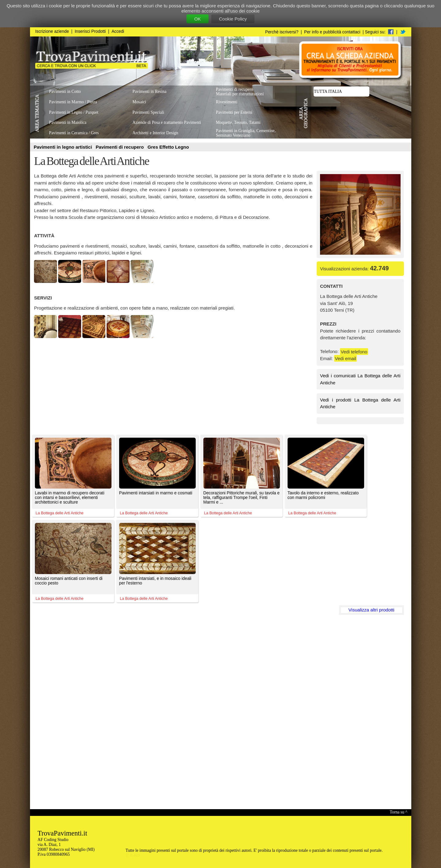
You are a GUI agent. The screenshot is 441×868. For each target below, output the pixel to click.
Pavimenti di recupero (121, 147)
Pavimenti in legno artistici (63, 147)
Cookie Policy (233, 19)
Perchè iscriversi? (282, 32)
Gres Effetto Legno (168, 147)
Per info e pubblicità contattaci (332, 32)
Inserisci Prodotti (90, 31)
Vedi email (345, 358)
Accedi (118, 31)
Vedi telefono (354, 351)
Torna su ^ (399, 812)
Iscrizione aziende (52, 31)
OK (198, 19)
